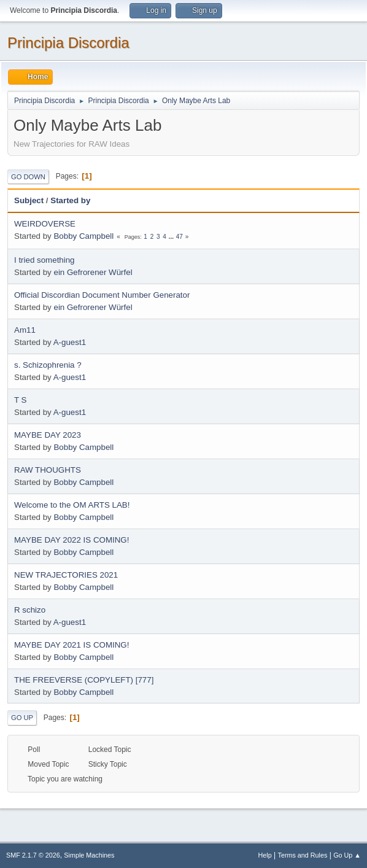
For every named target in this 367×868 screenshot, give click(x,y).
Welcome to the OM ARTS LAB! (72, 505)
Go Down (28, 177)
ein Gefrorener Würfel (93, 272)
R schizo (30, 610)
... (172, 237)
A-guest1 (70, 342)
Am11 (25, 330)
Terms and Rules (303, 855)
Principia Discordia (68, 43)
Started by (70, 200)
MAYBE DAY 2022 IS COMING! (71, 540)
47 (180, 237)
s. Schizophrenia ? (48, 365)
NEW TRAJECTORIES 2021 (66, 575)
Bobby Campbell (83, 236)
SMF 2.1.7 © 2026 (33, 855)
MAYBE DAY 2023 (48, 435)
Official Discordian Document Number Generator (102, 295)
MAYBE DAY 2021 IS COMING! (71, 645)
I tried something (44, 260)
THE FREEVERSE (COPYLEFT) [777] (84, 680)
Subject (29, 200)
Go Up (22, 718)
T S (21, 400)
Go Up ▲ (347, 855)
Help (265, 855)
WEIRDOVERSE (45, 224)
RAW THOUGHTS (48, 470)
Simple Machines (89, 855)
